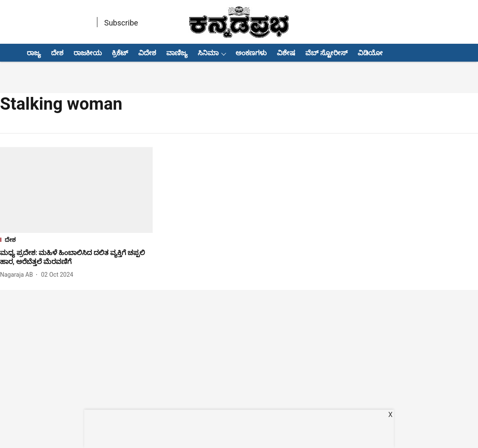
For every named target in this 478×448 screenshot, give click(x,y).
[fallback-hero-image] (76, 190)
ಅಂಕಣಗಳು (251, 53)
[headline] (76, 258)
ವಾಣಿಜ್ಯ (177, 53)
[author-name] (18, 275)
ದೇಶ (57, 53)
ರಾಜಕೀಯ (88, 53)
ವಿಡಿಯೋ (370, 53)
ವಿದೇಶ (147, 53)
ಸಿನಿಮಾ (208, 53)
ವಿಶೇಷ (286, 53)
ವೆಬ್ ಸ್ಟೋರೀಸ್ (326, 53)
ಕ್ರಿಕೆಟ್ (120, 53)
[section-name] (76, 241)
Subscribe (121, 23)
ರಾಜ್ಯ (34, 53)
